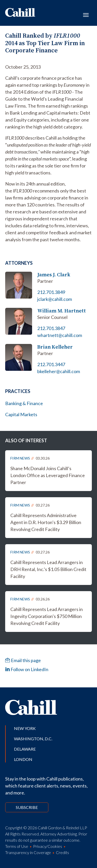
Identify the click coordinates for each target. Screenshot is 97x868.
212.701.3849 (51, 292)
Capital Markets (21, 414)
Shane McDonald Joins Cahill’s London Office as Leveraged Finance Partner (48, 475)
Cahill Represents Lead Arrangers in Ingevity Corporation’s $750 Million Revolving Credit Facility (47, 616)
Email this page (23, 660)
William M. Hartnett (62, 311)
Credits (62, 852)
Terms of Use (17, 846)
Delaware (25, 749)
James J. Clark (54, 275)
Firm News (20, 458)
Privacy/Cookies (48, 846)
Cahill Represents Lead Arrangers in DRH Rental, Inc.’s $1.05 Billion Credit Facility (48, 569)
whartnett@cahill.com (60, 335)
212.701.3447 (51, 364)
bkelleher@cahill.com (59, 371)
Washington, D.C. (33, 739)
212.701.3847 (51, 328)
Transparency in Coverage (28, 852)
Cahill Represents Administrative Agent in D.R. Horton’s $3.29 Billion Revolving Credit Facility (46, 522)
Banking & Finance (24, 403)
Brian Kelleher (55, 347)
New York (25, 728)
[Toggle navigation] (86, 14)
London (23, 759)
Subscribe (27, 807)
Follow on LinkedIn (27, 669)
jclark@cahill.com (55, 299)
